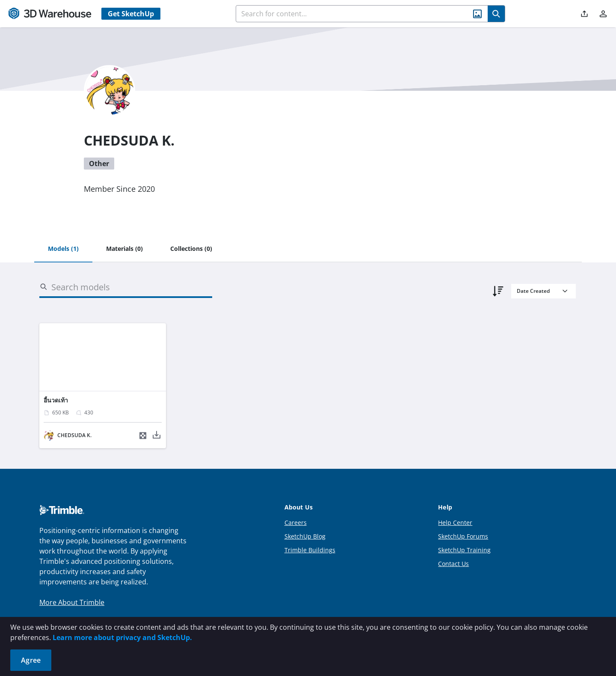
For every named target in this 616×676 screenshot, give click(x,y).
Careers (296, 523)
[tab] (63, 249)
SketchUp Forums (463, 536)
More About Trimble (72, 602)
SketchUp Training (464, 550)
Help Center (455, 523)
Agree (31, 660)
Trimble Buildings (310, 550)
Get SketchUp (131, 14)
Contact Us (453, 564)
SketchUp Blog (305, 536)
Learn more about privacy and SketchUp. (122, 637)
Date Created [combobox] (533, 291)
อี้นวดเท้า (56, 400)
